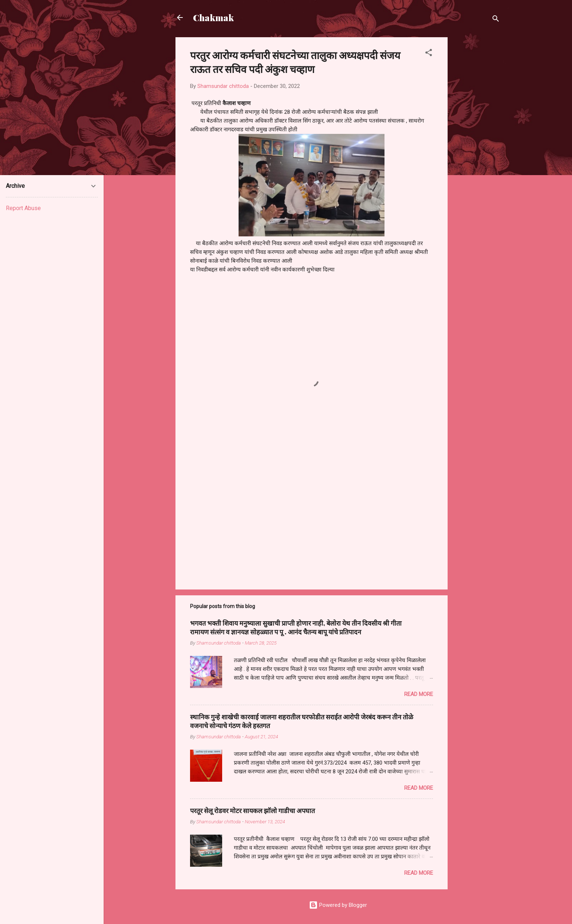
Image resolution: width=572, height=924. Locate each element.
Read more (419, 694)
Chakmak (213, 18)
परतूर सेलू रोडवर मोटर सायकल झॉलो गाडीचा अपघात (252, 811)
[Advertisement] (477, 147)
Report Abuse (23, 208)
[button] (429, 54)
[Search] (496, 20)
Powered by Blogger (338, 905)
